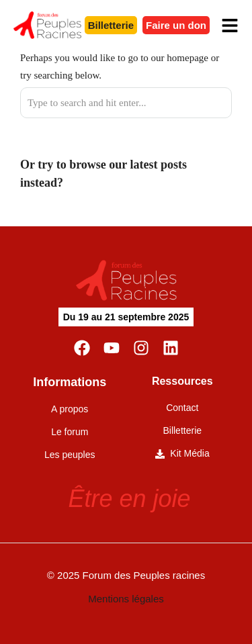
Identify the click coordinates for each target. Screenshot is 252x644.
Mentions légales (126, 599)
